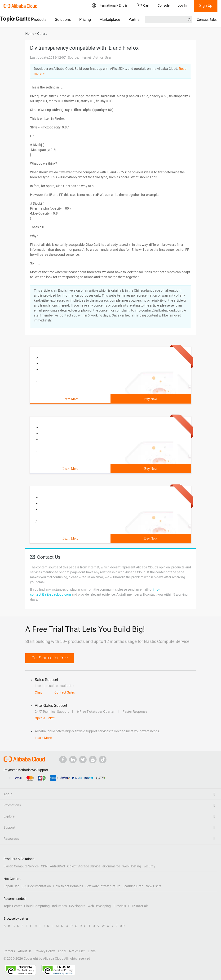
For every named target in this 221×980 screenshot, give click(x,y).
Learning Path (133, 886)
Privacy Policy (45, 951)
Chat (38, 692)
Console (164, 5)
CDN (44, 866)
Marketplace (110, 20)
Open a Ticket (45, 718)
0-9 (122, 926)
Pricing (85, 20)
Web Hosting (132, 866)
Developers (77, 906)
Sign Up (206, 6)
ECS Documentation (36, 886)
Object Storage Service (84, 866)
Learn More (70, 399)
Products (39, 20)
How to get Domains (68, 886)
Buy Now (150, 399)
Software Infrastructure (103, 886)
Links (92, 951)
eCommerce (111, 866)
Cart (144, 5)
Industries (59, 906)
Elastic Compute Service (21, 866)
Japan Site (11, 886)
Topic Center (13, 906)
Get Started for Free (50, 658)
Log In (182, 5)
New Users (154, 886)
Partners (135, 20)
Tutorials (119, 906)
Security (149, 866)
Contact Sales (207, 20)
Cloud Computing (37, 906)
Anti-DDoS (57, 866)
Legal (62, 951)
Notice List (77, 951)
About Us (25, 951)
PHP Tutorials (138, 906)
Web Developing (99, 906)
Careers (9, 951)
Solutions (63, 20)
